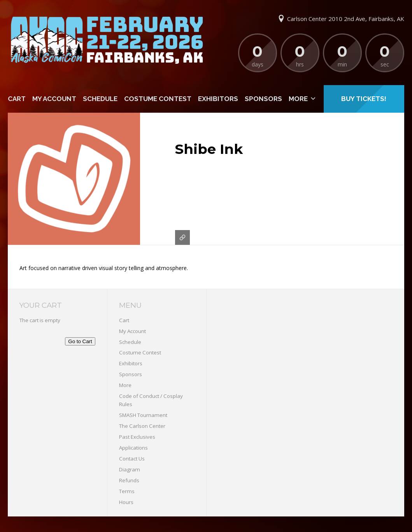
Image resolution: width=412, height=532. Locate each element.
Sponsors (263, 99)
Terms (127, 491)
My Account (54, 99)
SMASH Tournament (143, 415)
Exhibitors (218, 99)
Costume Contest (158, 99)
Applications (133, 448)
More (298, 99)
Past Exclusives (137, 437)
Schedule (100, 99)
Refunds (129, 480)
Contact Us (132, 459)
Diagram (130, 469)
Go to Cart (80, 341)
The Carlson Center (142, 426)
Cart (17, 99)
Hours (126, 502)
